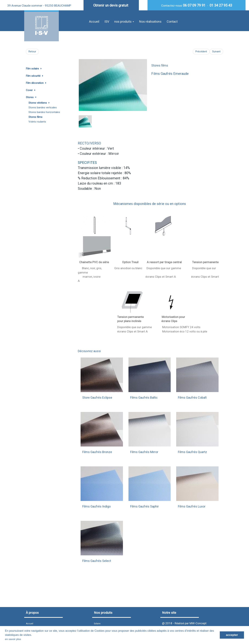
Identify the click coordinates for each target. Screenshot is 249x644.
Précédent (201, 51)
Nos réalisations (150, 22)
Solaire (97, 624)
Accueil (94, 22)
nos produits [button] (124, 22)
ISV (107, 22)
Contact (172, 22)
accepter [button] (232, 635)
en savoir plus (13, 639)
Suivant (216, 51)
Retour (32, 51)
